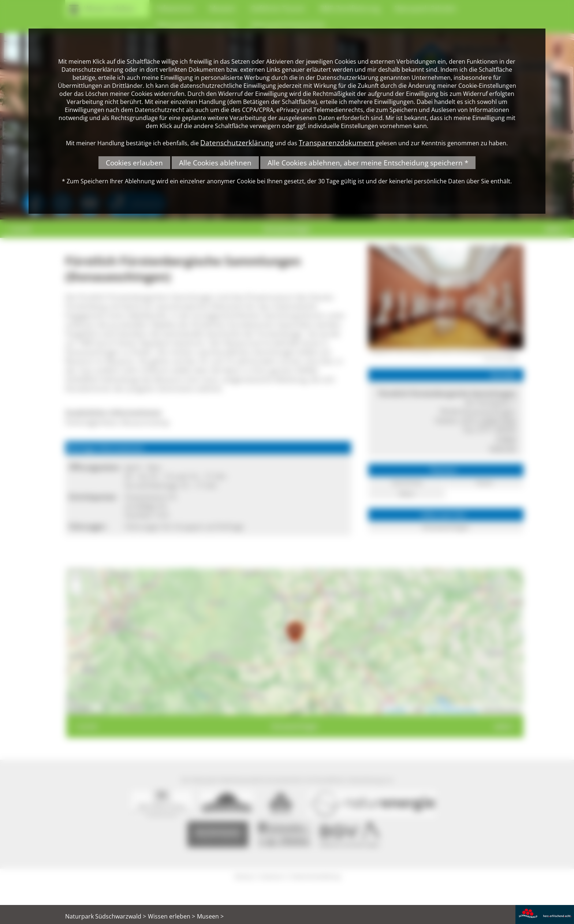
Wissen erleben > (172, 916)
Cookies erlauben (134, 163)
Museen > (210, 916)
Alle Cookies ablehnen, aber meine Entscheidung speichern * (368, 163)
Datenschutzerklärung (237, 143)
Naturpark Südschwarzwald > (106, 916)
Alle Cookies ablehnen (215, 163)
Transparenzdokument (336, 143)
